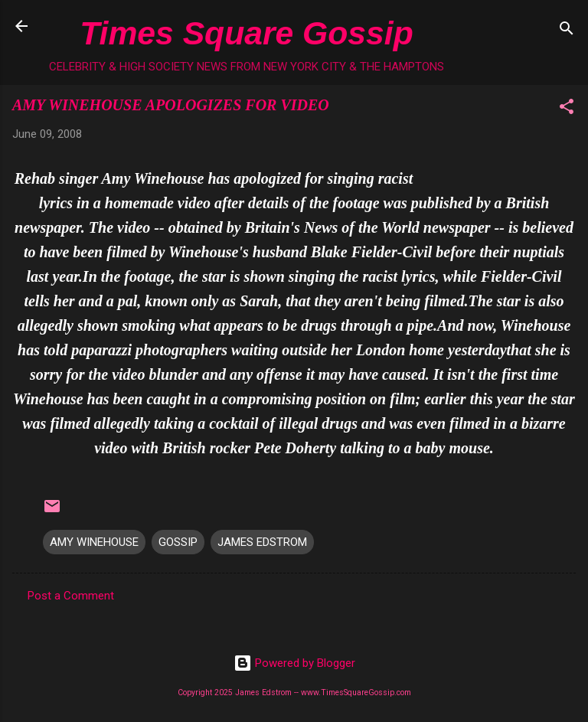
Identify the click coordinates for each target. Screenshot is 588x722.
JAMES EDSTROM (262, 542)
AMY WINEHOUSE (94, 542)
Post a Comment (71, 596)
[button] (567, 109)
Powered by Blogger (294, 663)
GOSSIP (178, 542)
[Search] (567, 31)
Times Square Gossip (246, 33)
